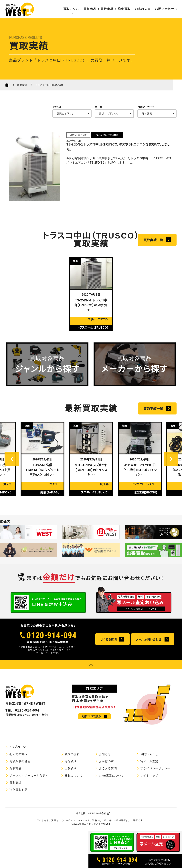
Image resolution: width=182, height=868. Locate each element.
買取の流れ (72, 754)
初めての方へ (18, 754)
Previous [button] (12, 468)
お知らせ (105, 754)
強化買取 (124, 9)
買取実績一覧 (153, 240)
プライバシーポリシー (155, 768)
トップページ (18, 747)
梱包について (74, 775)
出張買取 (71, 768)
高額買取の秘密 (20, 761)
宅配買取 (71, 761)
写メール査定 (149, 761)
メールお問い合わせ (149, 640)
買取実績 (107, 9)
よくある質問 (109, 640)
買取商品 (90, 9)
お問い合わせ (165, 9)
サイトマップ (149, 775)
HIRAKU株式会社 (97, 813)
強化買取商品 (18, 790)
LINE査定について (112, 775)
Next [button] (171, 468)
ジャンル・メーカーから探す (29, 775)
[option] (91, 294)
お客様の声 (143, 9)
